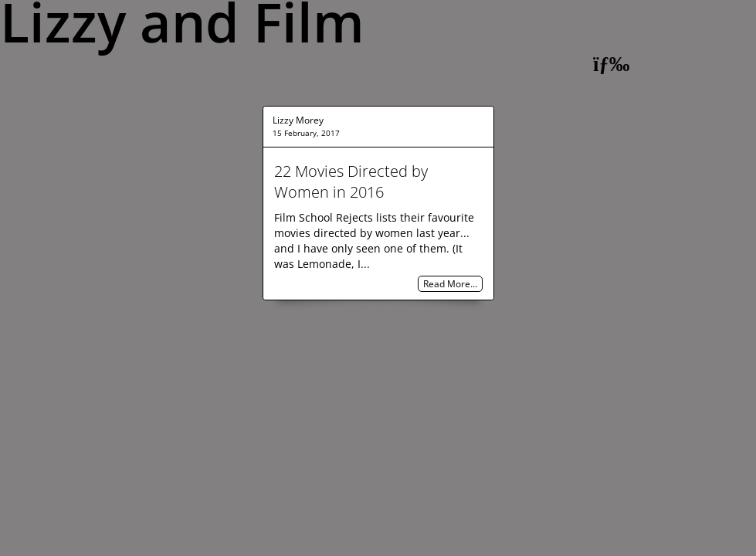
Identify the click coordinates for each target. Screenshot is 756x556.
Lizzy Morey (298, 120)
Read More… (450, 284)
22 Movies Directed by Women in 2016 (351, 181)
